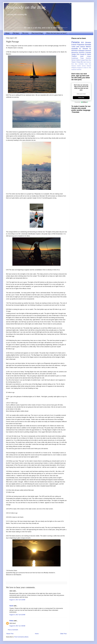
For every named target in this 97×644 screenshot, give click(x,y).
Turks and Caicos (78, 47)
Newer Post (10, 634)
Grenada (88, 45)
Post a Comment (13, 630)
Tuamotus (79, 70)
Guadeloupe (75, 58)
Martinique (75, 51)
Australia (75, 49)
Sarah (11, 606)
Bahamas (89, 62)
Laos (85, 62)
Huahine (79, 66)
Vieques (74, 62)
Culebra (78, 60)
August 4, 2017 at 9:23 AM (17, 615)
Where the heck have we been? (56, 33)
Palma (11, 621)
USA (78, 54)
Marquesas (75, 53)
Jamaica (84, 66)
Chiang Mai (80, 62)
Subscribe (81, 98)
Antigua (89, 56)
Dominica (82, 53)
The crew (25, 33)
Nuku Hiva (88, 60)
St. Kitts (89, 68)
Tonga (82, 58)
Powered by (81, 102)
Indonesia (88, 51)
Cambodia (81, 64)
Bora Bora (74, 64)
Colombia (88, 53)
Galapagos (81, 51)
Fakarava (74, 66)
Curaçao (83, 60)
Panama (75, 42)
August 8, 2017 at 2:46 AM (17, 626)
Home (7, 33)
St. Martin (88, 54)
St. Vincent (83, 49)
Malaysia (89, 66)
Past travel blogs (37, 33)
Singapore (80, 68)
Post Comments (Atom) (21, 637)
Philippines (74, 68)
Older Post (63, 634)
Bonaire (88, 42)
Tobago (74, 54)
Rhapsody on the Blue (26, 7)
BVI (83, 42)
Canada (82, 54)
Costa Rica (88, 64)
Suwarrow (74, 70)
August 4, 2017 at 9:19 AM (17, 600)
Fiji (90, 49)
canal (82, 56)
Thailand (74, 56)
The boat (16, 33)
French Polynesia (78, 45)
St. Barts (85, 68)
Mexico (88, 47)
